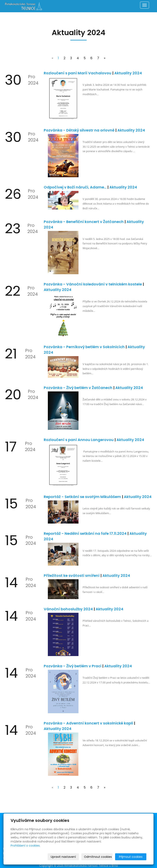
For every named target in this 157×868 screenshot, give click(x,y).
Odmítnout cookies (98, 857)
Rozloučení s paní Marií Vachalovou (78, 73)
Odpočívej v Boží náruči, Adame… (76, 187)
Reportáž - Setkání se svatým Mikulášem (83, 497)
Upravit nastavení (63, 857)
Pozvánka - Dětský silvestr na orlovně (80, 130)
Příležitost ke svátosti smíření (72, 576)
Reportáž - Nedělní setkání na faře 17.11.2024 (86, 533)
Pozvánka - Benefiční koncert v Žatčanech (84, 222)
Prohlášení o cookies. (25, 846)
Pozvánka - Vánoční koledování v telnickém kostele (93, 284)
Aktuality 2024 (128, 73)
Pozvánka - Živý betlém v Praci (73, 666)
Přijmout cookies (131, 857)
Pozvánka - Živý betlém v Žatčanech (78, 388)
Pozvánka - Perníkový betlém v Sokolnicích (85, 347)
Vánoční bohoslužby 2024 (69, 609)
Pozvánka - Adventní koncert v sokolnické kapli (89, 723)
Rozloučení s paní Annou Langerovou (79, 440)
